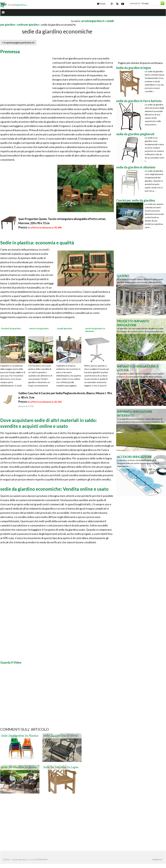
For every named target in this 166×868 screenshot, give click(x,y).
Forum (101, 4)
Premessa (10, 51)
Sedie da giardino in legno (61, 767)
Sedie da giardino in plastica (20, 736)
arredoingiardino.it (93, 21)
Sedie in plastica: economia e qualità (37, 243)
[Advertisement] (36, 21)
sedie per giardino (28, 25)
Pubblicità (157, 860)
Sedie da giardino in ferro (60, 736)
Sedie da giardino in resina (19, 767)
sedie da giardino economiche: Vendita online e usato (54, 489)
